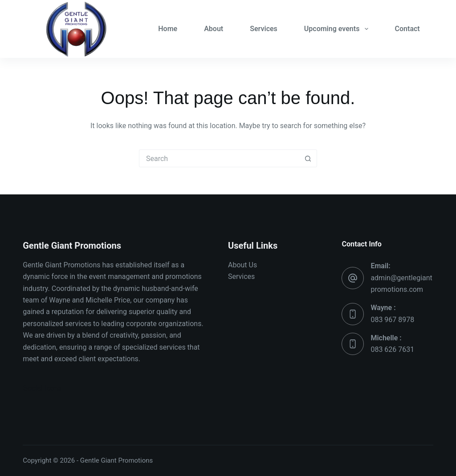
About (214, 29)
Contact (407, 29)
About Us (242, 265)
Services (264, 29)
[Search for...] (219, 158)
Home (168, 29)
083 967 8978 (392, 320)
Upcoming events (338, 29)
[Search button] (308, 158)
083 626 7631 (392, 349)
